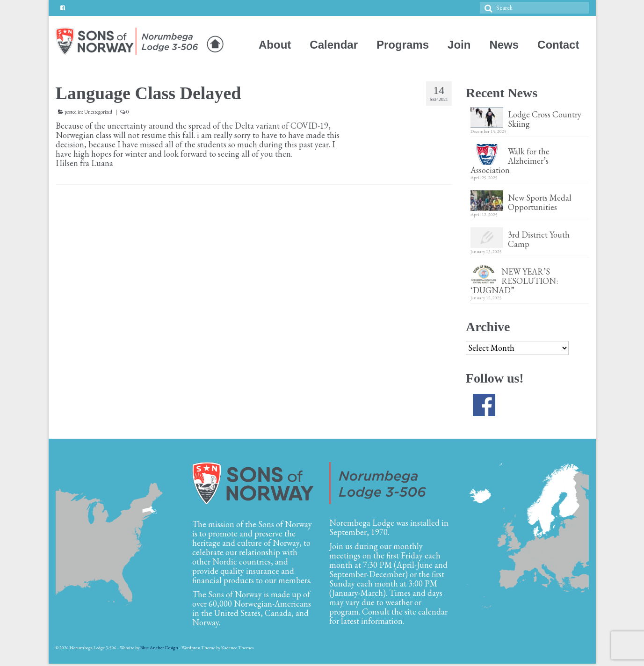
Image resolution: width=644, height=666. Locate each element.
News (504, 45)
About (275, 45)
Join (459, 45)
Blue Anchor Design (159, 648)
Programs (403, 45)
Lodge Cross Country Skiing (545, 119)
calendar (433, 612)
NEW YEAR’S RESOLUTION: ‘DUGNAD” (515, 281)
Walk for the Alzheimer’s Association (510, 160)
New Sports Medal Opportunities (540, 202)
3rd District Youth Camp (539, 239)
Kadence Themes (237, 648)
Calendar (334, 45)
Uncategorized (98, 112)
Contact (558, 45)
